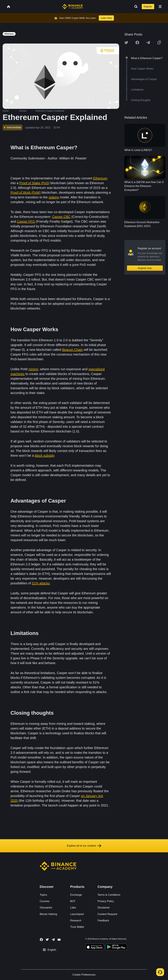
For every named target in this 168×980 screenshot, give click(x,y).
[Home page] (72, 7)
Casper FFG (26, 221)
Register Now (145, 268)
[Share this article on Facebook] (137, 43)
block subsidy (45, 456)
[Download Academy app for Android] (116, 947)
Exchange (76, 895)
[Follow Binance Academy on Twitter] (47, 940)
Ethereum (100, 178)
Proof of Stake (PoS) (34, 183)
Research (76, 920)
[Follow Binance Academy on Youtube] (59, 940)
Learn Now (106, 18)
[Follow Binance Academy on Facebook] (41, 940)
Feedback (103, 920)
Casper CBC (61, 217)
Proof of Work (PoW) (26, 192)
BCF (73, 901)
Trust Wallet (77, 927)
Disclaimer (104, 908)
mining (33, 369)
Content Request (107, 914)
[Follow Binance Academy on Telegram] (53, 940)
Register (148, 7)
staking (54, 197)
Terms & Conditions (109, 895)
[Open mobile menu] (160, 7)
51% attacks (41, 583)
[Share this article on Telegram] (148, 43)
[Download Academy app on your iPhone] (95, 947)
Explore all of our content (84, 846)
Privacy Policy (106, 901)
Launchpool (77, 914)
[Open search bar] (135, 7)
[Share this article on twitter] (126, 43)
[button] (160, 7)
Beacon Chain (73, 350)
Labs (73, 908)
